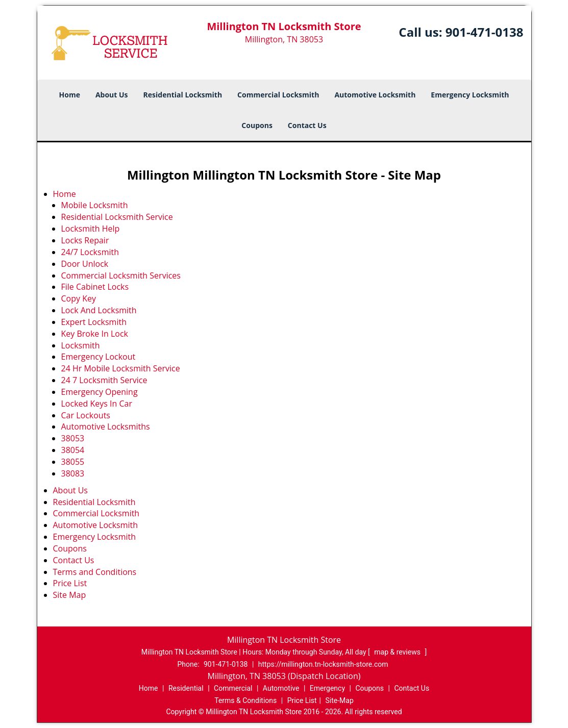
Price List (70, 583)
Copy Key (79, 298)
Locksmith (81, 345)
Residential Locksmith (183, 95)
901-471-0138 (485, 32)
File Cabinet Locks (95, 287)
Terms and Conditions (95, 572)
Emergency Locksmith (470, 95)
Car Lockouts (86, 415)
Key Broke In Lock (95, 334)
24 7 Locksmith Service (104, 380)
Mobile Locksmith (95, 205)
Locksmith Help (91, 229)
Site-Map (340, 700)
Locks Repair (85, 240)
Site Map (70, 595)
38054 (73, 450)
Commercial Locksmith (278, 95)
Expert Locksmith (94, 322)
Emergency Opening (100, 392)
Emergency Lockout (98, 357)
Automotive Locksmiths (106, 426)
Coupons (257, 125)
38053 (73, 438)
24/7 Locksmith (90, 252)
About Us (112, 95)
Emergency (327, 688)
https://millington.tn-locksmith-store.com (323, 664)
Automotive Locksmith (375, 95)
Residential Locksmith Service (117, 217)
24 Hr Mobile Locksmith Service (121, 368)
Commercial (233, 688)
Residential (186, 688)
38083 (73, 473)
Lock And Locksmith (99, 310)
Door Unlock (85, 264)
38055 (73, 462)
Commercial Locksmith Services (121, 275)
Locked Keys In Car (97, 404)
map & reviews (398, 652)
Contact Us (307, 125)
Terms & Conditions (245, 700)
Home (70, 95)
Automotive (281, 688)
